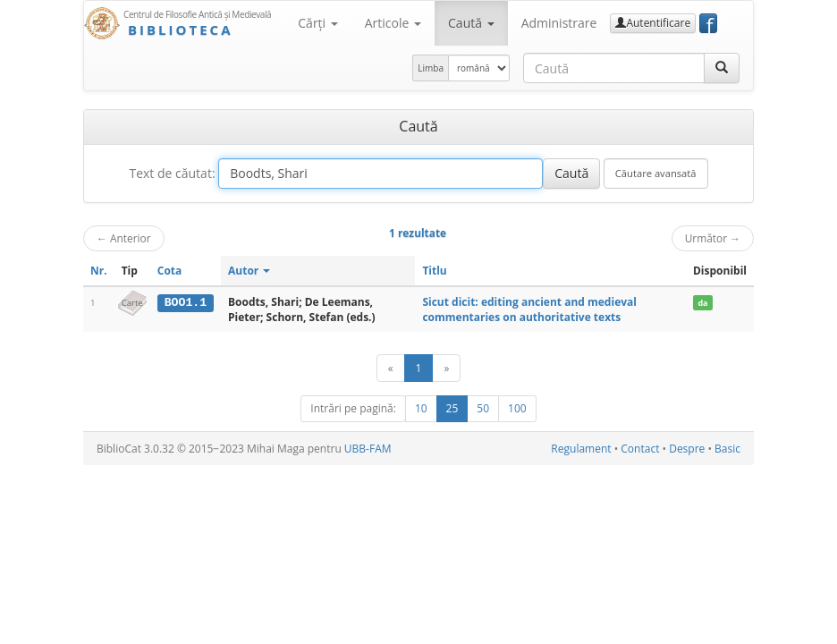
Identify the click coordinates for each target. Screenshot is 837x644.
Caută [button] (471, 23)
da (702, 303)
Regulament (581, 449)
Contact (640, 449)
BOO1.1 (186, 302)
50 (483, 408)
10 (421, 408)
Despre (687, 449)
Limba (431, 68)
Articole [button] (393, 23)
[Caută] (722, 68)
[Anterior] (391, 368)
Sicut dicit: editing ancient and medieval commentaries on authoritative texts (529, 309)
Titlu (434, 271)
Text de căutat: (172, 173)
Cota (170, 271)
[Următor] (446, 368)
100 (517, 408)
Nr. (99, 271)
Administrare (559, 23)
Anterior (124, 238)
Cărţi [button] (317, 23)
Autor (249, 271)
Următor (713, 238)
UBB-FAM (368, 449)
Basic (727, 449)
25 (452, 408)
